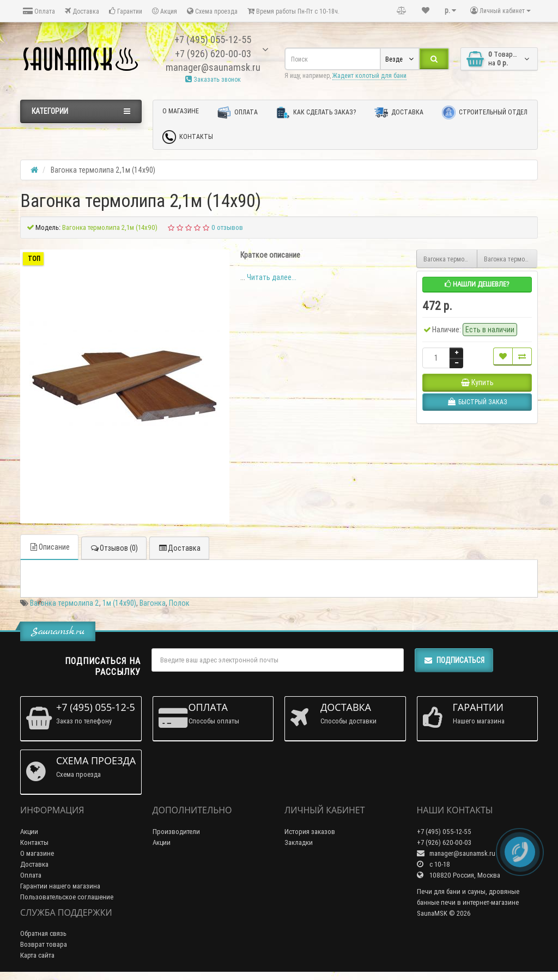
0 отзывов (227, 227)
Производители (176, 832)
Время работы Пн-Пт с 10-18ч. (293, 11)
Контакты (188, 137)
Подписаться (454, 660)
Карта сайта (37, 955)
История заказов (310, 832)
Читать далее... (272, 277)
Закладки (299, 842)
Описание (49, 547)
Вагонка (153, 603)
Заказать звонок (213, 79)
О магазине (181, 111)
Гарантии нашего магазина (60, 886)
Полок (179, 603)
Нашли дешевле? (477, 284)
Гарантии (126, 11)
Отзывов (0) (114, 548)
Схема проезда (212, 11)
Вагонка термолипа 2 (65, 603)
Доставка (82, 11)
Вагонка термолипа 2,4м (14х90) (511, 259)
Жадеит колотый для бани (369, 75)
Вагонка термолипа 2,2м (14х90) (450, 259)
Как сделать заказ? (316, 112)
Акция (165, 11)
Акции (29, 832)
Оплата (39, 11)
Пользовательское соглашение (67, 897)
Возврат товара (44, 944)
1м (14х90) (119, 603)
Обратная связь (43, 933)
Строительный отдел (485, 112)
